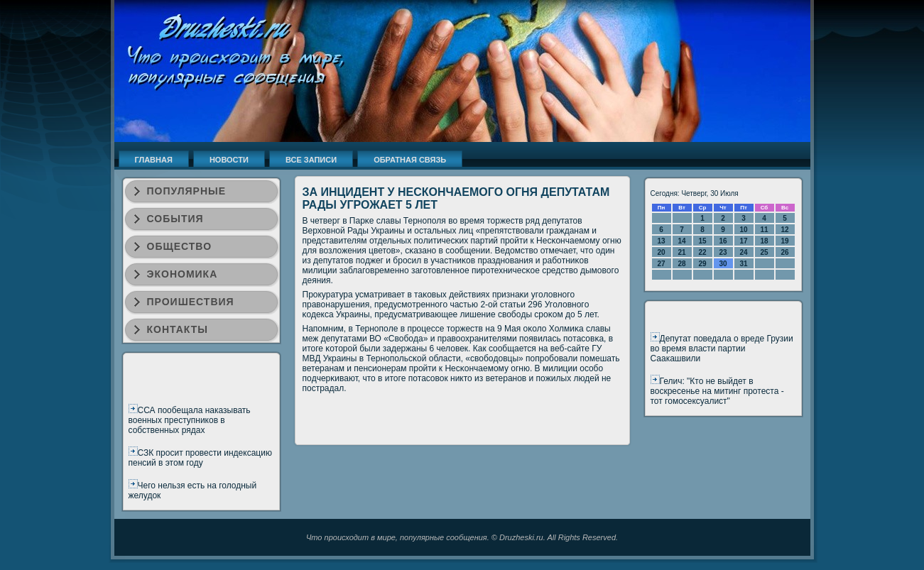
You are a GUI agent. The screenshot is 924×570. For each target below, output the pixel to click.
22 (702, 252)
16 (723, 241)
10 (743, 230)
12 (784, 230)
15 (702, 241)
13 (661, 241)
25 (764, 252)
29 (702, 264)
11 (764, 230)
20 (661, 252)
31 (743, 264)
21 (681, 252)
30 (723, 264)
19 (784, 241)
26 (784, 252)
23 (723, 252)
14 (681, 241)
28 (681, 264)
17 (743, 241)
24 (743, 252)
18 (764, 241)
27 (661, 264)
